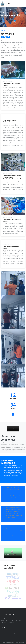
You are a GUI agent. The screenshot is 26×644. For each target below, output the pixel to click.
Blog (14, 633)
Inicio (2, 631)
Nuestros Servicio (17, 631)
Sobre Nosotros (4, 633)
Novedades (3, 635)
